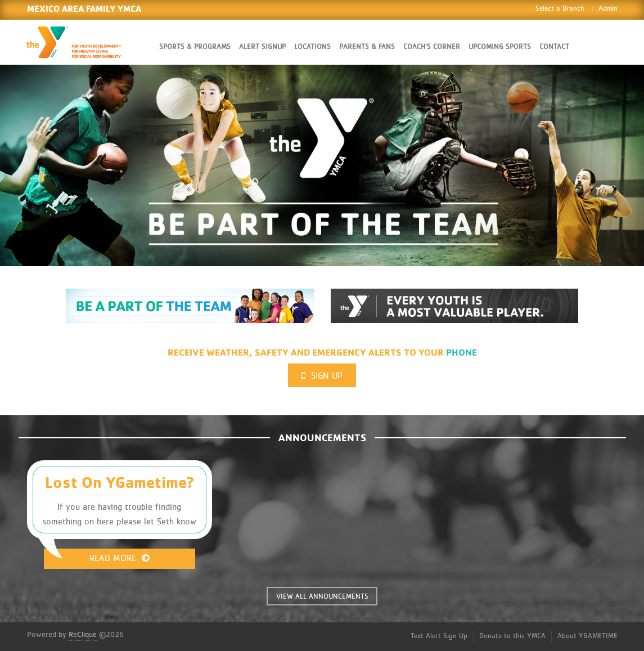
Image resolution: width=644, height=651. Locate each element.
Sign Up (322, 376)
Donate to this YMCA (512, 636)
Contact (554, 47)
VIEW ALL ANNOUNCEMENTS (322, 597)
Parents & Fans (367, 47)
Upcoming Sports (500, 47)
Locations (312, 47)
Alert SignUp (262, 47)
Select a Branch (560, 9)
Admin (608, 9)
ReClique (83, 635)
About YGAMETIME (587, 636)
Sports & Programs (195, 47)
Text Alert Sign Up (439, 636)
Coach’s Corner (432, 47)
